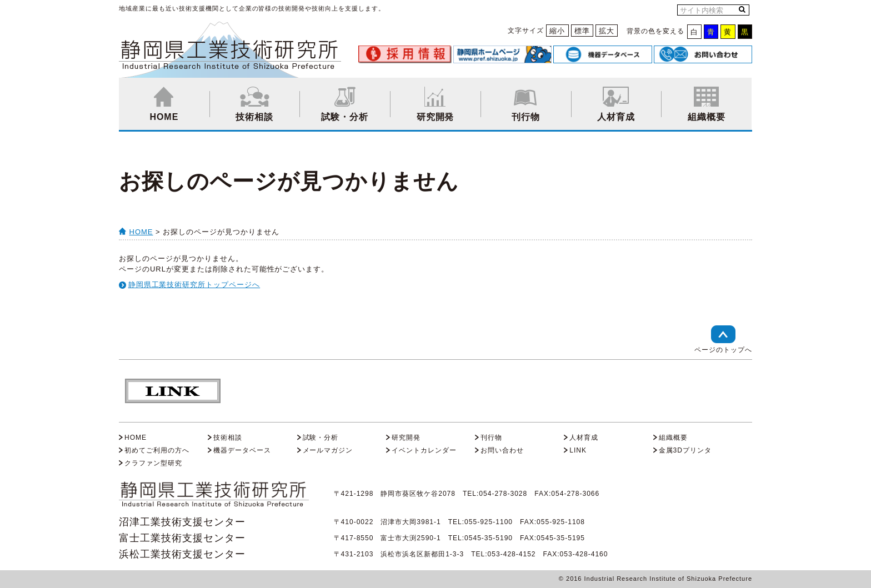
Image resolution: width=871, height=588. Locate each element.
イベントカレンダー (424, 450)
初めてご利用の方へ (157, 450)
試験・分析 (345, 104)
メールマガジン (328, 450)
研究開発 (435, 104)
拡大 (607, 31)
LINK (578, 450)
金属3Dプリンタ (685, 450)
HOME (164, 104)
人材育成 (616, 104)
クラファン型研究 (153, 463)
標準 (582, 31)
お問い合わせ (502, 450)
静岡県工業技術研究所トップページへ (194, 285)
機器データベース (242, 450)
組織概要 (706, 104)
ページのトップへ (723, 340)
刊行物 (526, 104)
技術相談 (255, 104)
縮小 (557, 31)
